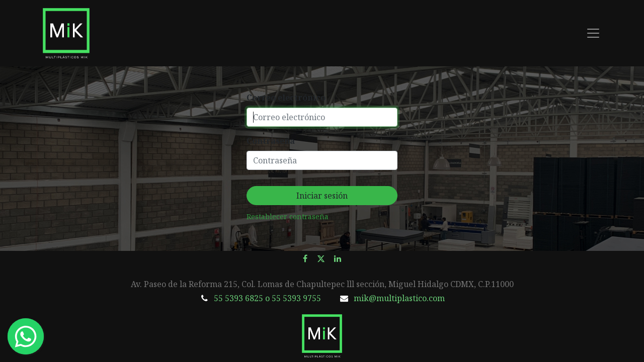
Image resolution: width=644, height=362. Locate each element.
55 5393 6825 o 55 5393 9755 (267, 298)
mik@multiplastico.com (399, 298)
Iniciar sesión (322, 196)
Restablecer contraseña (288, 216)
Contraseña (271, 141)
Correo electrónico (286, 98)
